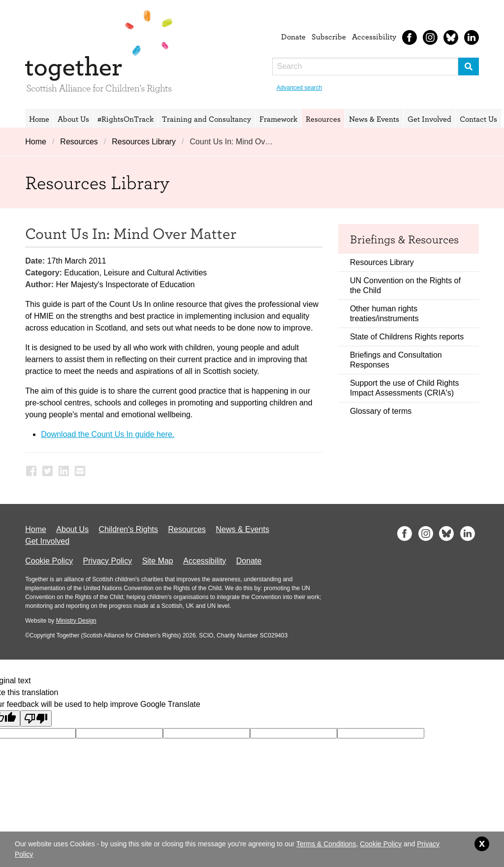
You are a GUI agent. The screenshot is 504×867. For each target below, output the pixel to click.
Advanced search (299, 88)
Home (39, 119)
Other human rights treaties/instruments (384, 314)
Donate (293, 36)
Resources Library (144, 142)
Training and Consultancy (206, 119)
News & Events (374, 119)
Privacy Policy (108, 561)
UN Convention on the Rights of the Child (405, 285)
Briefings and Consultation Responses (396, 360)
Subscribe (329, 36)
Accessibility (374, 36)
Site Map (158, 561)
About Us (73, 119)
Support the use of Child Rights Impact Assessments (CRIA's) (404, 388)
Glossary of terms (381, 411)
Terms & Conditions (326, 844)
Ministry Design (76, 621)
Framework (278, 119)
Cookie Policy (49, 561)
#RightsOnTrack (126, 119)
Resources (323, 119)
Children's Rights (128, 529)
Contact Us (478, 119)
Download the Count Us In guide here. (108, 434)
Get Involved (429, 119)
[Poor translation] (36, 718)
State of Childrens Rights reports (407, 337)
